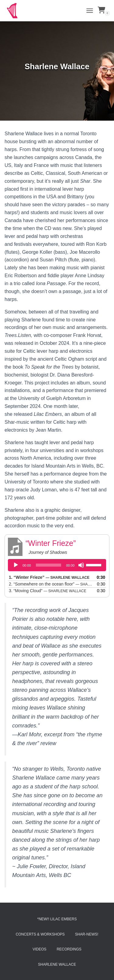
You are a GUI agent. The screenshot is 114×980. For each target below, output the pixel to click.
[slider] (49, 565)
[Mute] (81, 565)
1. (49, 577)
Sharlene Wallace (57, 964)
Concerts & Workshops (40, 934)
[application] (57, 565)
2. (51, 584)
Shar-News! (87, 934)
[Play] (16, 565)
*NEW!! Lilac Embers (57, 919)
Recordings (69, 949)
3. (48, 591)
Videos (39, 949)
